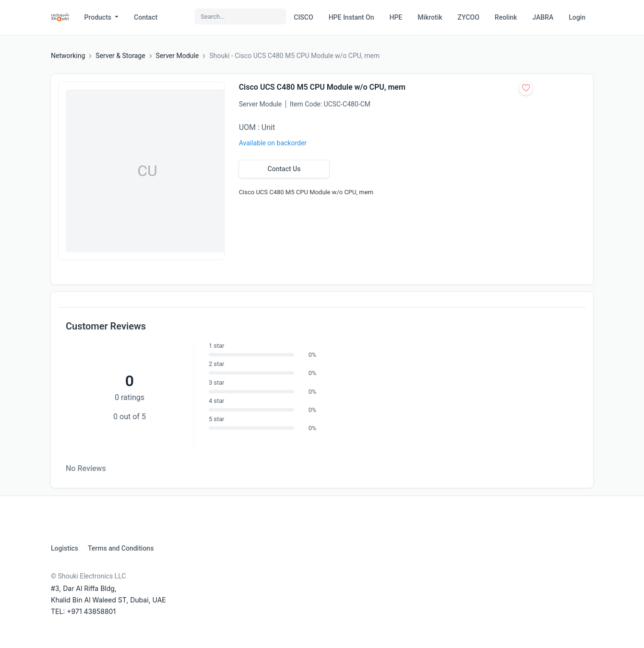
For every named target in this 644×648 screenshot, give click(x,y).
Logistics (65, 548)
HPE (396, 17)
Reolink (506, 17)
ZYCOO (469, 17)
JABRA (543, 17)
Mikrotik (430, 17)
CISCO (303, 17)
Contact (146, 17)
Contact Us (284, 169)
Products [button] (99, 17)
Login (577, 17)
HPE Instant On (352, 17)
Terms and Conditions (121, 548)
